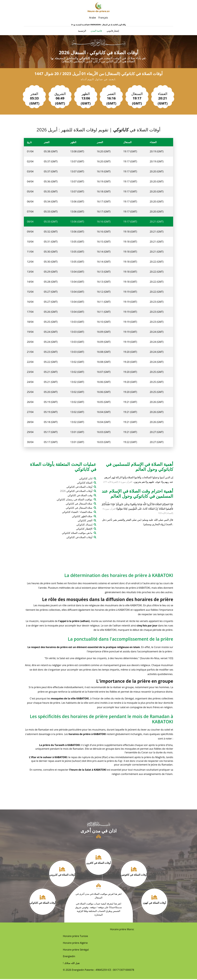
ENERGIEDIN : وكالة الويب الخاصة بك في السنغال (108, 25)
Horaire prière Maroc (122, 930)
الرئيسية (82, 31)
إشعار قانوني (113, 31)
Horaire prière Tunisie (75, 937)
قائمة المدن (96, 31)
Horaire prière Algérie (75, 944)
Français (103, 18)
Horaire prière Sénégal (76, 951)
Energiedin (69, 957)
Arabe (92, 18)
